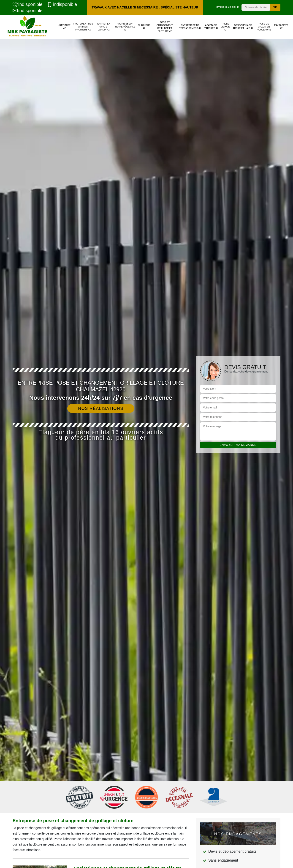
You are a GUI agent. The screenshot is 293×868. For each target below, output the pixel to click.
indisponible (28, 4)
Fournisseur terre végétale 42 (125, 27)
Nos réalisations (101, 408)
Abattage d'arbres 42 (211, 27)
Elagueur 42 (144, 27)
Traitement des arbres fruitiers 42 (83, 27)
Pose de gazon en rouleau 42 (264, 27)
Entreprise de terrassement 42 (190, 27)
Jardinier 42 (64, 27)
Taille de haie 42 (225, 27)
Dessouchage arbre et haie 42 (243, 27)
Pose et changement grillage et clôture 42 (165, 27)
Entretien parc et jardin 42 (104, 27)
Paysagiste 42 (281, 27)
